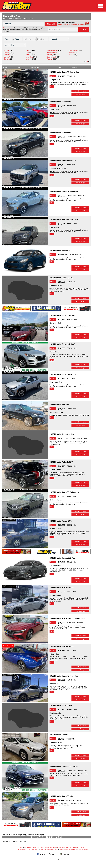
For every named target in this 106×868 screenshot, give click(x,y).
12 (49, 837)
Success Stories (35, 850)
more (87, 61)
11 (47, 837)
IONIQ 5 (28, 50)
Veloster (72, 53)
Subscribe (69, 847)
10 (44, 837)
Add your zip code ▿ (25, 19)
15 (57, 837)
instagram (66, 854)
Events (28, 850)
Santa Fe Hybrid (52, 50)
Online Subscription (77, 847)
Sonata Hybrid (52, 57)
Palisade (28, 55)
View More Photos (80, 91)
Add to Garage (80, 94)
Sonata (50, 55)
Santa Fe (28, 59)
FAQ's (85, 847)
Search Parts (53, 847)
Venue (71, 55)
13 (52, 837)
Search (21, 847)
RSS (19, 850)
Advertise (23, 850)
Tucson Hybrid (74, 50)
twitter (54, 854)
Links (79, 850)
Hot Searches (85, 850)
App (70, 850)
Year (19, 67)
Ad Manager (47, 850)
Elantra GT (8, 55)
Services (59, 847)
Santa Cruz (29, 57)
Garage (42, 850)
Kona (27, 53)
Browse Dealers (36, 847)
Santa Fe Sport (52, 53)
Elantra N (7, 57)
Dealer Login (55, 850)
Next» (60, 837)
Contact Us (74, 850)
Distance (75, 67)
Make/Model (36, 67)
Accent (6, 50)
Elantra (6, 53)
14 (54, 837)
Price (59, 67)
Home (64, 847)
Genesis (7, 59)
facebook (42, 854)
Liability (61, 850)
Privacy (66, 850)
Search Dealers (45, 847)
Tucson (50, 59)
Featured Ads (27, 847)
